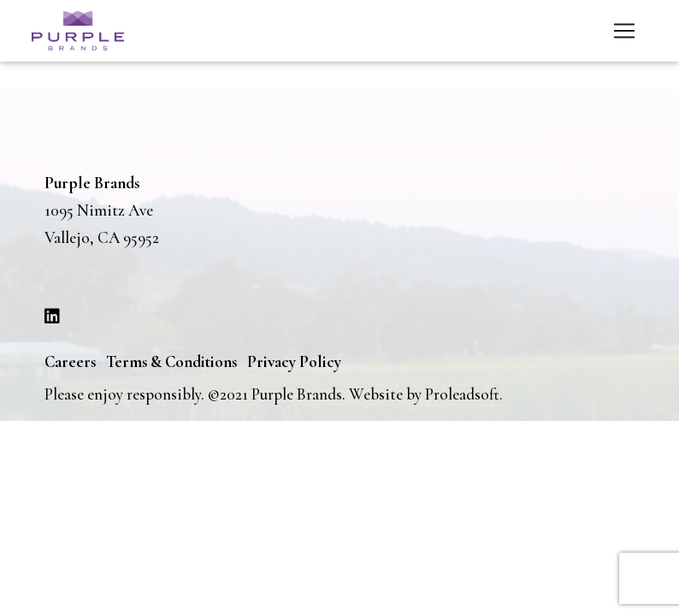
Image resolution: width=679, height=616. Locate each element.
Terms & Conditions (171, 361)
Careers (70, 361)
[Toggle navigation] (624, 31)
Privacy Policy (294, 361)
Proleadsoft (462, 394)
